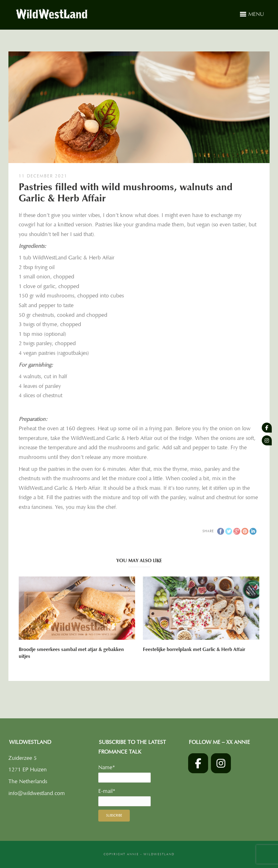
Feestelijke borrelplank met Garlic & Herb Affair (194, 649)
